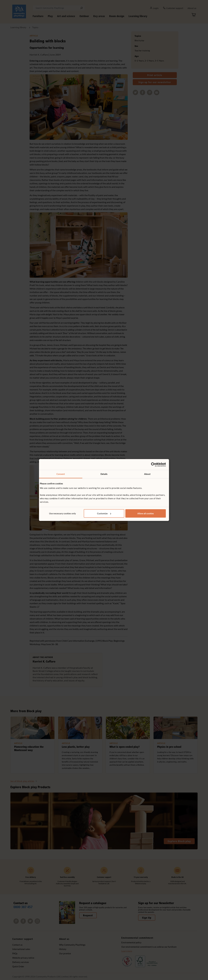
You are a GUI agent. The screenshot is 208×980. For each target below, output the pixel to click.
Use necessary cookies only (62, 513)
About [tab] (147, 474)
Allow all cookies (146, 513)
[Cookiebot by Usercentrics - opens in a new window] (153, 465)
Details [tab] (104, 474)
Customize (104, 513)
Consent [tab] (61, 474)
